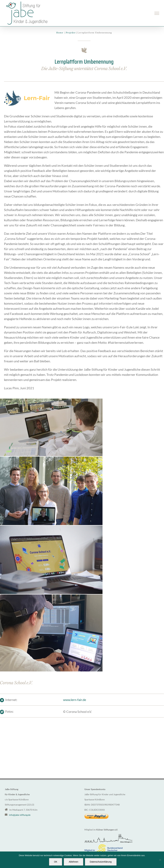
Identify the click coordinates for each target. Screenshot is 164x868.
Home (60, 33)
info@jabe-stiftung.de (20, 815)
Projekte (71, 33)
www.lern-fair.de (74, 700)
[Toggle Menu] (157, 13)
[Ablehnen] (160, 860)
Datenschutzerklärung (101, 862)
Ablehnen (73, 862)
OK (56, 862)
